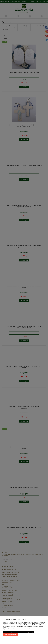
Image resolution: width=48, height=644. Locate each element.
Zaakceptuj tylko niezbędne (12, 632)
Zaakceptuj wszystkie (11, 635)
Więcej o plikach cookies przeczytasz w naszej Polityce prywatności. (21, 629)
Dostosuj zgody (28, 632)
